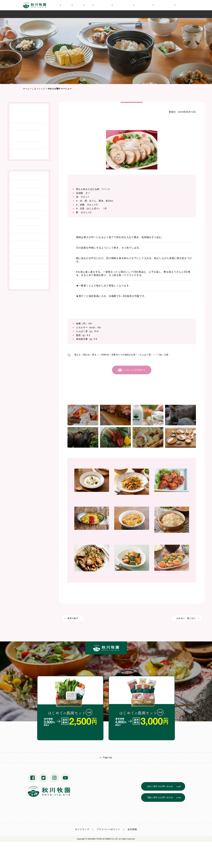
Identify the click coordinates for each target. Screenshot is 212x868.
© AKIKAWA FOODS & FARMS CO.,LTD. (102, 839)
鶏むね (86, 355)
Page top (107, 758)
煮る (94, 355)
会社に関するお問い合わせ (160, 786)
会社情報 (132, 829)
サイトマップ (82, 829)
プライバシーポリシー (108, 829)
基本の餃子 (73, 618)
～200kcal (104, 355)
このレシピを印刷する (135, 370)
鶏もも (78, 355)
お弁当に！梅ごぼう (186, 618)
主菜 (166, 355)
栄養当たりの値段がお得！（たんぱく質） (132, 355)
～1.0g (158, 355)
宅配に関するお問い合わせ (160, 798)
